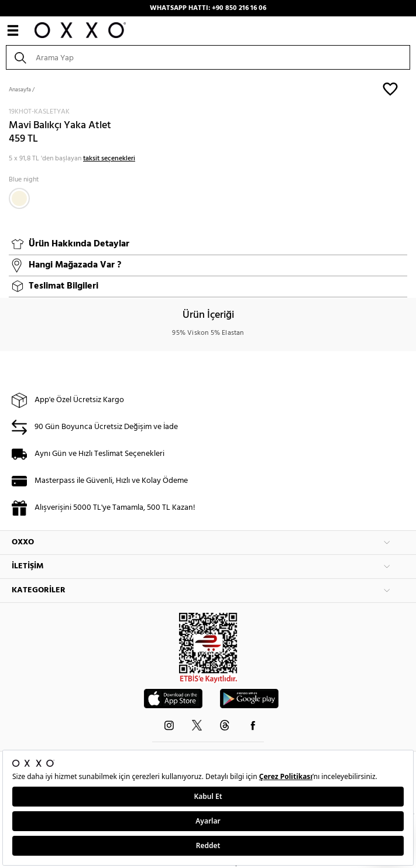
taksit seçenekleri (109, 159)
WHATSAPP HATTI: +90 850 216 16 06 (208, 8)
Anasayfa (20, 90)
